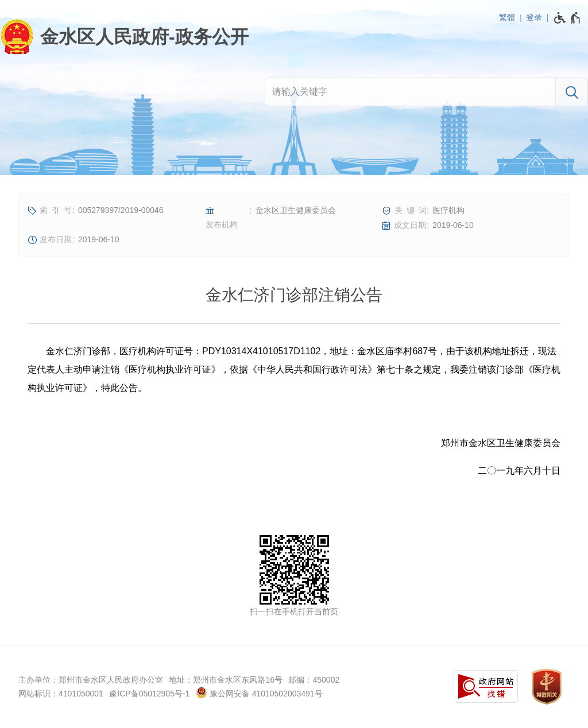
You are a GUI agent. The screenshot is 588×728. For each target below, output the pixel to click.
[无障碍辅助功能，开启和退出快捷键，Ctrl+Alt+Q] (568, 18)
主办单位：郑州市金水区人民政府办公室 (91, 680)
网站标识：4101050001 (61, 694)
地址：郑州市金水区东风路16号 (226, 680)
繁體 (507, 17)
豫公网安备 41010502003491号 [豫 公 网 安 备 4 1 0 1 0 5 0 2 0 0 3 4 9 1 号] (259, 692)
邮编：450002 (314, 680)
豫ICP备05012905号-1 (149, 694)
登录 (534, 17)
